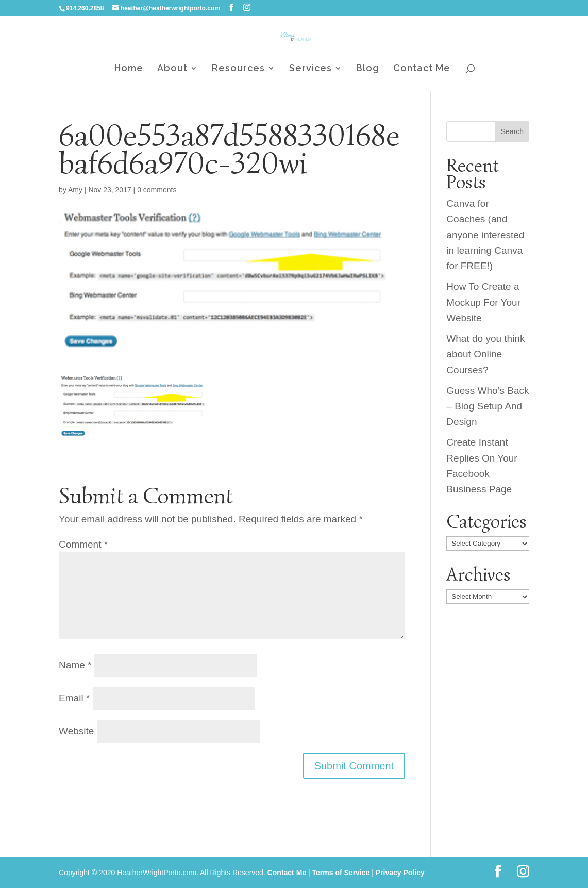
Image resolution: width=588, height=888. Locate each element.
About (172, 69)
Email (74, 698)
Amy (75, 190)
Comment (83, 544)
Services (310, 69)
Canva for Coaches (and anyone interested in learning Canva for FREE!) (485, 235)
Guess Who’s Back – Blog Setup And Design (488, 406)
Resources (238, 69)
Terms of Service (341, 873)
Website (76, 731)
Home (129, 69)
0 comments (157, 190)
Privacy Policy (400, 873)
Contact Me (422, 69)
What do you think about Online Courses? (485, 354)
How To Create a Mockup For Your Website (483, 302)
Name (75, 665)
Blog (368, 69)
